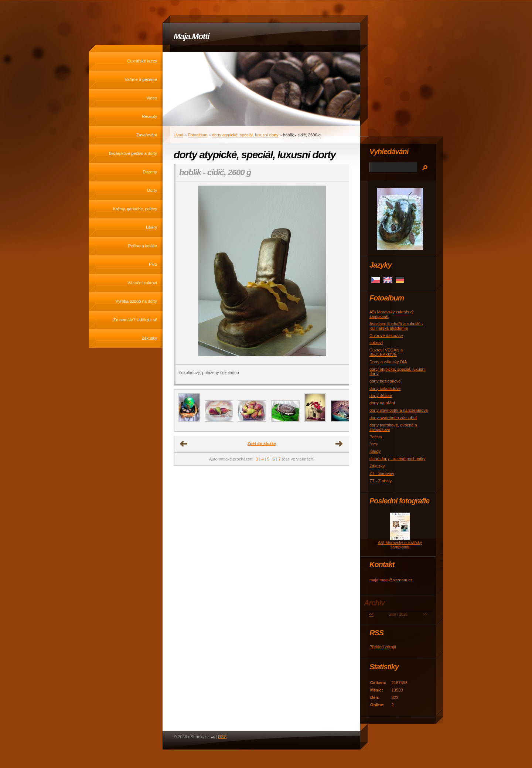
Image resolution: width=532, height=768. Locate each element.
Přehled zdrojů (383, 647)
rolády (375, 451)
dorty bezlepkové (385, 381)
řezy (373, 444)
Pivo (153, 264)
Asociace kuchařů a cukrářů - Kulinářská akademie (396, 326)
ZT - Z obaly (381, 481)
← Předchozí (184, 444)
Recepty (149, 116)
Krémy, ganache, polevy (135, 209)
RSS (222, 737)
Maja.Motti (192, 36)
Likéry (151, 227)
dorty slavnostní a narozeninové (399, 410)
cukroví (376, 343)
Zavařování (147, 135)
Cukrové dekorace (386, 336)
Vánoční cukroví (142, 283)
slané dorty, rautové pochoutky (398, 459)
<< (371, 614)
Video (152, 98)
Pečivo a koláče (143, 246)
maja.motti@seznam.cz (391, 580)
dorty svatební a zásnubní (393, 418)
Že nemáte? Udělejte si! (135, 320)
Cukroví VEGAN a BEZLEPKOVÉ (386, 352)
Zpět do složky (262, 444)
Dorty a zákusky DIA (388, 362)
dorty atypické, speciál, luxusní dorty (245, 135)
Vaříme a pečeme (141, 79)
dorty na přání (382, 403)
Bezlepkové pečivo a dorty (133, 153)
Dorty (152, 190)
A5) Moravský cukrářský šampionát (400, 545)
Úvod (178, 135)
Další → (339, 444)
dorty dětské (381, 395)
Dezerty (150, 172)
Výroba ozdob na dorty (136, 301)
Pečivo (376, 437)
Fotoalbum (198, 135)
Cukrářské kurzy (142, 61)
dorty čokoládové (385, 388)
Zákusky (149, 338)
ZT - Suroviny (382, 473)
